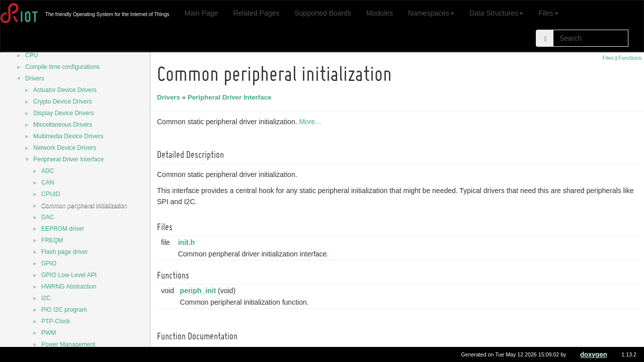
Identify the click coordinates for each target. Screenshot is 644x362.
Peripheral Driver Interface (68, 159)
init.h (188, 242)
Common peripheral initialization (84, 206)
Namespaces (431, 13)
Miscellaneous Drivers (63, 125)
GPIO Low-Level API (69, 275)
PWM (49, 333)
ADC (48, 171)
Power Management (68, 344)
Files (548, 13)
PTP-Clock (56, 321)
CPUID (51, 194)
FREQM (52, 240)
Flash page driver (65, 252)
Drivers (35, 78)
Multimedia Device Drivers (68, 136)
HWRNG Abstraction (69, 287)
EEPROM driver (63, 229)
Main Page (201, 13)
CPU (31, 55)
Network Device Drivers (65, 148)
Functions (630, 58)
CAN (48, 183)
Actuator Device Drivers (65, 90)
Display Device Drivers (64, 113)
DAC (48, 217)
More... (311, 122)
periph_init (200, 291)
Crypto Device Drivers (63, 102)
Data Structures (496, 13)
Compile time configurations (62, 67)
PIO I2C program (64, 310)
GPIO (49, 263)
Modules (380, 13)
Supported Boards (323, 13)
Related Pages (256, 13)
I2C (46, 298)
